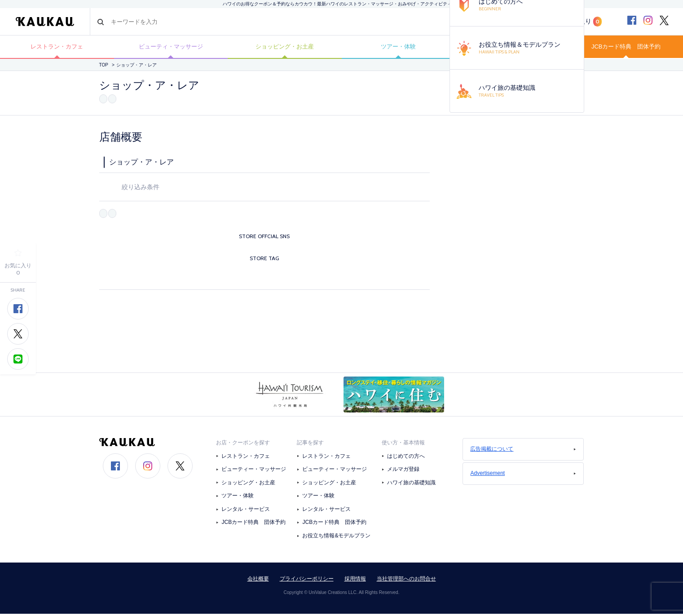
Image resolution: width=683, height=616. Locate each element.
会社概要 (258, 581)
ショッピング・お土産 (285, 48)
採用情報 (355, 581)
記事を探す (310, 445)
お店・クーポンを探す (243, 445)
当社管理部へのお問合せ (406, 581)
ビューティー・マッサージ (254, 472)
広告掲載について (523, 452)
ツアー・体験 (398, 48)
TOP (104, 68)
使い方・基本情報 (403, 445)
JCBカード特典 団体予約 (626, 48)
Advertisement (523, 476)
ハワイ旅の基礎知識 (411, 485)
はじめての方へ (406, 458)
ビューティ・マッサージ (171, 48)
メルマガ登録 (403, 472)
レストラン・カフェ (57, 48)
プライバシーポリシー (307, 581)
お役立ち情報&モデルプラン (336, 538)
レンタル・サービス (246, 511)
